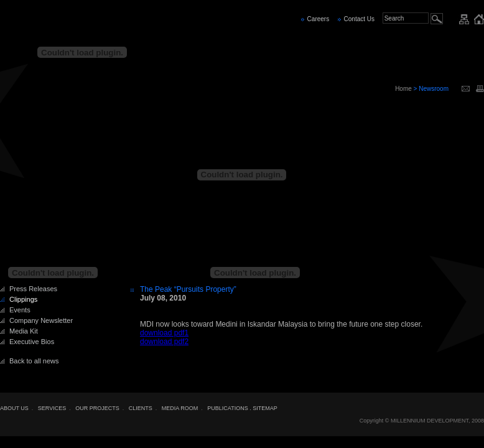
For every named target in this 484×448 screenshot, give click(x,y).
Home (403, 89)
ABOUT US (14, 408)
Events (20, 310)
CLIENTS (141, 408)
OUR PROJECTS (97, 408)
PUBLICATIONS (227, 408)
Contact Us (359, 19)
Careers (319, 19)
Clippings (23, 299)
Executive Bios (32, 342)
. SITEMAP (263, 408)
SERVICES (52, 408)
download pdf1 (164, 333)
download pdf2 (164, 342)
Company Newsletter (41, 320)
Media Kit (24, 331)
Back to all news (34, 361)
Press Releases (33, 289)
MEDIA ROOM (180, 408)
